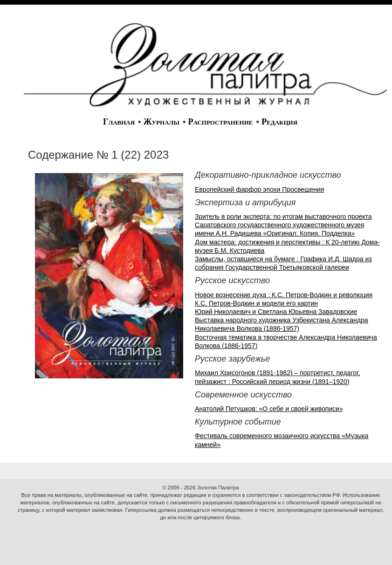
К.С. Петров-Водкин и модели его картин (256, 303)
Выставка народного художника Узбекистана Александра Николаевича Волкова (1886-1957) (282, 324)
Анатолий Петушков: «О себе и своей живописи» (269, 409)
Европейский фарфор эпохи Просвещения (259, 189)
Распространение (221, 122)
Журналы (162, 122)
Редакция (279, 122)
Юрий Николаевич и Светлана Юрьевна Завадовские (276, 312)
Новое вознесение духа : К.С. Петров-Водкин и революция (284, 295)
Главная (119, 122)
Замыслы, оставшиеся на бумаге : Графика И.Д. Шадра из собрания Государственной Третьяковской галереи (283, 263)
